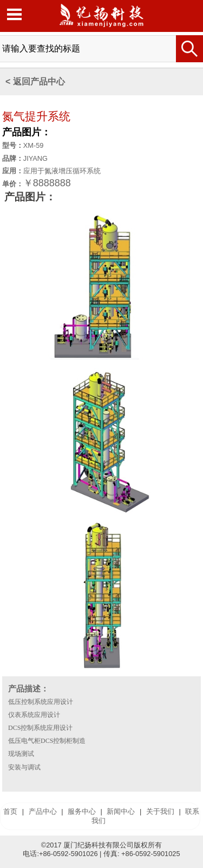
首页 (10, 811)
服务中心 (82, 811)
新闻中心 (121, 811)
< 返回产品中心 (35, 81)
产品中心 (43, 811)
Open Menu (14, 14)
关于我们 (160, 811)
